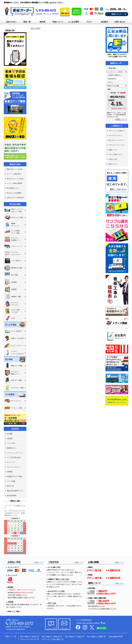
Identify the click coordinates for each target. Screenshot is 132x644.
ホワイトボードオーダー (29, 639)
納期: (109, 89)
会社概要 (10, 434)
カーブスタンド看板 (14, 388)
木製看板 (10, 289)
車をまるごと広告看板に (14, 193)
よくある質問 (73, 22)
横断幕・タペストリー (12, 225)
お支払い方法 (113, 159)
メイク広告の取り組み (14, 457)
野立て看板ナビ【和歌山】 (51, 637)
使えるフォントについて (116, 140)
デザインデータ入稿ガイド (117, 131)
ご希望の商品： (112, 68)
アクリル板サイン (13, 261)
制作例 (42, 22)
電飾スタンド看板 (13, 366)
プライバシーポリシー (14, 467)
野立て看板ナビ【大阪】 (74, 637)
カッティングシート (14, 346)
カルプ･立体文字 (13, 331)
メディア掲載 (11, 481)
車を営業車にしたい (13, 188)
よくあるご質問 (51, 628)
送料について (113, 164)
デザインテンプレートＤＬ (117, 145)
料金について (58, 22)
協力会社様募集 (12, 496)
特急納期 (122, 93)
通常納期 (112, 93)
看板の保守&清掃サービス (15, 491)
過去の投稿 (36, 28)
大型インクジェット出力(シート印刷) (14, 210)
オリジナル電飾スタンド (12, 373)
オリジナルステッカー (11, 304)
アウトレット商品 (13, 408)
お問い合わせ (120, 22)
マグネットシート (13, 246)
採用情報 (10, 472)
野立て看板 (11, 275)
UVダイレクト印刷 (14, 218)
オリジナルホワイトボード (13, 254)
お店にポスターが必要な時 (15, 198)
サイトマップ (11, 462)
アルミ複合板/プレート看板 (12, 232)
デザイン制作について (116, 154)
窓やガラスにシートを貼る (15, 179)
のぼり (10, 318)
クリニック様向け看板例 (14, 183)
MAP (104, 623)
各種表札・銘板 (13, 297)
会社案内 (104, 22)
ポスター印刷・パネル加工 (13, 311)
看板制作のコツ (12, 448)
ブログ (89, 22)
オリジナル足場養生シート (13, 239)
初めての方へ (11, 22)
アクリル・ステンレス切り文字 (14, 353)
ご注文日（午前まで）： (115, 75)
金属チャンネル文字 (14, 338)
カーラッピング (13, 401)
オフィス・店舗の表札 (14, 174)
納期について (117, 14)
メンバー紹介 (11, 443)
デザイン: (110, 82)
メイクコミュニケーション (15, 453)
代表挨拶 (10, 439)
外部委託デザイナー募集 (14, 477)
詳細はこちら (39, 562)
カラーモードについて (116, 136)
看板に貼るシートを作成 (14, 169)
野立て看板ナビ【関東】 (95, 637)
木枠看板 (10, 282)
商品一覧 (27, 22)
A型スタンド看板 (13, 380)
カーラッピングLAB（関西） (52, 639)
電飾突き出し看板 (13, 268)
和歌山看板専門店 (115, 637)
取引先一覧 (10, 486)
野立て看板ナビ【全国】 (29, 637)
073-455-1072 (46, 10)
